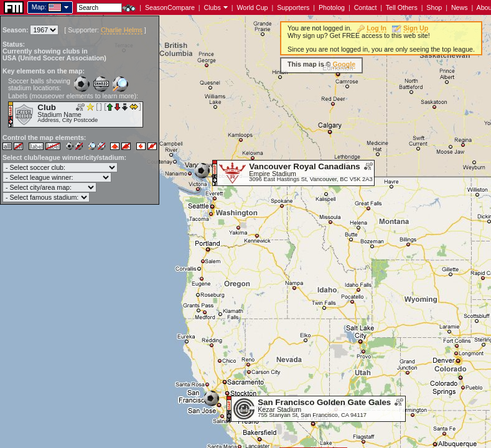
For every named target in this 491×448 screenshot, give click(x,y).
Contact (366, 7)
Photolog (332, 7)
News (460, 7)
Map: (39, 7)
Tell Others (402, 7)
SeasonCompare (170, 7)
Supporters (293, 7)
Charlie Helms (122, 30)
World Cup (252, 7)
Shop (434, 7)
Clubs (213, 7)
